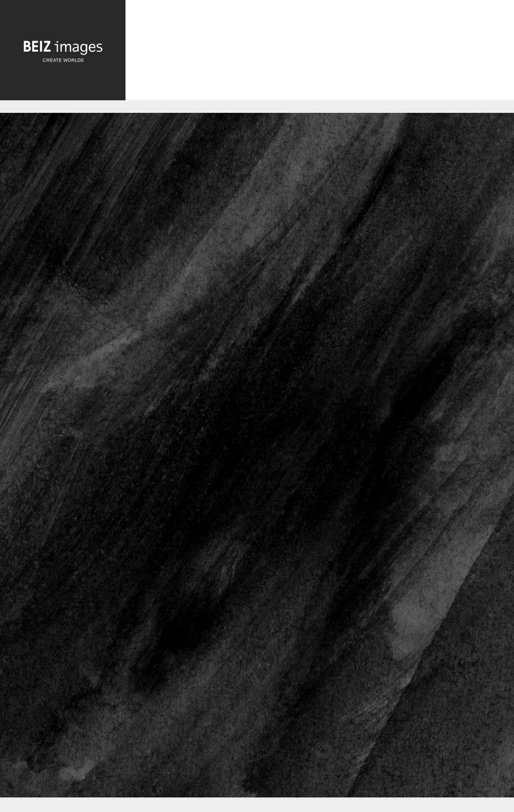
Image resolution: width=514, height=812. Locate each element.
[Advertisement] (320, 54)
